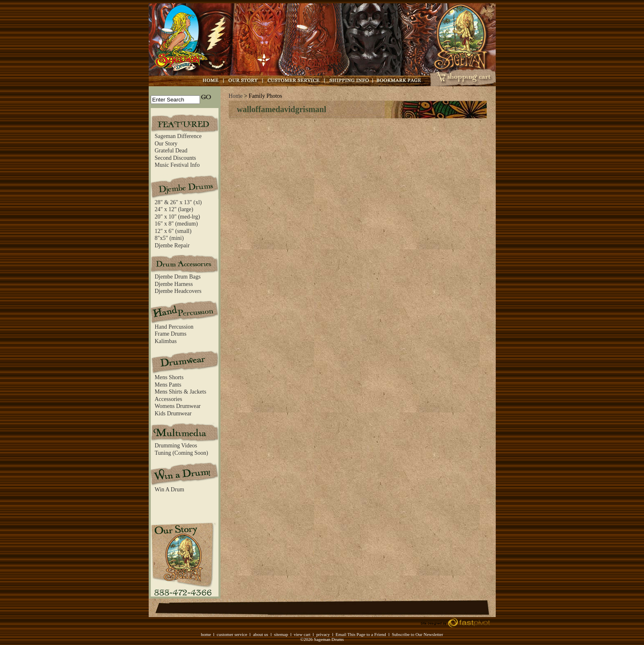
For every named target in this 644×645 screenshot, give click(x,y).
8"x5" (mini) (169, 238)
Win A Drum (170, 490)
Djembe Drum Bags (178, 277)
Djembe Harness (174, 284)
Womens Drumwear (178, 406)
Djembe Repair (172, 245)
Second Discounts (176, 158)
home (206, 634)
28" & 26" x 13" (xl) (178, 202)
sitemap (281, 634)
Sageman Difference (178, 136)
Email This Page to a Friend (361, 634)
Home (236, 96)
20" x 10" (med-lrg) (177, 217)
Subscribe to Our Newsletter (417, 634)
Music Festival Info (177, 165)
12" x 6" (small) (173, 231)
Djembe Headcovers (178, 291)
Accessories (169, 399)
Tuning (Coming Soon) (182, 453)
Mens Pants (168, 385)
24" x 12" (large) (174, 209)
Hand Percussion (174, 327)
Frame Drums (171, 334)
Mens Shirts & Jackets (181, 392)
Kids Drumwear (173, 413)
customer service (232, 634)
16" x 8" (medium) (176, 224)
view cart (302, 634)
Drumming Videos (176, 446)
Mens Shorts (169, 377)
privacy (323, 634)
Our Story (166, 144)
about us (261, 634)
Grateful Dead (171, 151)
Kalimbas (166, 341)
